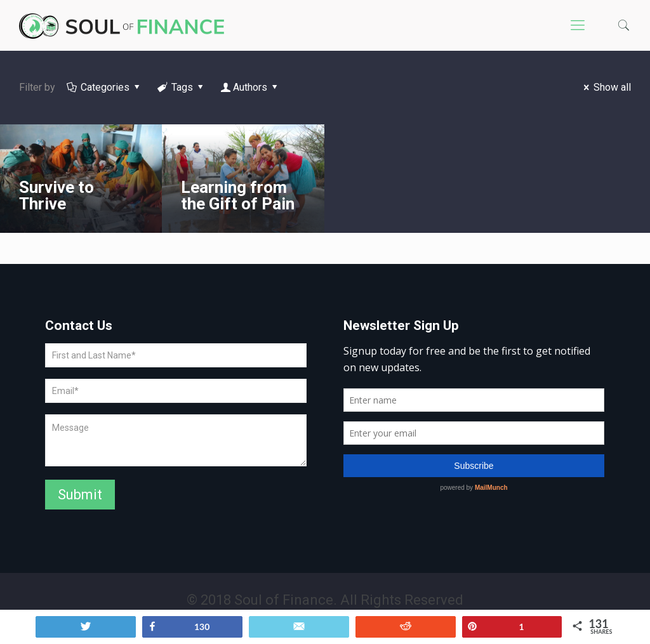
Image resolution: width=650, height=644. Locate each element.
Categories (104, 87)
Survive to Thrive (56, 195)
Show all (605, 87)
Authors (250, 87)
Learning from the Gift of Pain (238, 195)
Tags (182, 87)
